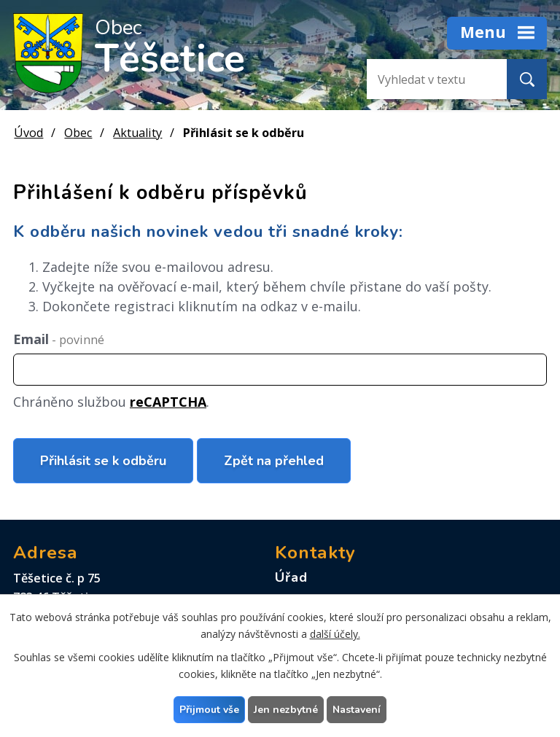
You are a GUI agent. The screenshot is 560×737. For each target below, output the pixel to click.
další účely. (335, 634)
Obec (78, 133)
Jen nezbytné (286, 710)
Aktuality (137, 133)
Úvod (28, 133)
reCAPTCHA (168, 402)
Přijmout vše (209, 710)
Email (59, 339)
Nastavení (357, 710)
